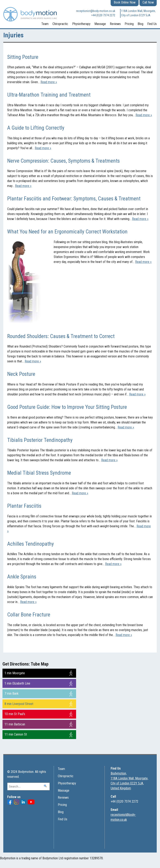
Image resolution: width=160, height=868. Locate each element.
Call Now (148, 2)
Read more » (49, 82)
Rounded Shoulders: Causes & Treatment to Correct (61, 336)
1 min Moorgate (15, 673)
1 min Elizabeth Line (17, 683)
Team (45, 24)
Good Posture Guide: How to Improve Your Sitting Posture (67, 407)
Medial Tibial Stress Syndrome (39, 473)
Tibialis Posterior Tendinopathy (40, 440)
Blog (140, 24)
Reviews (115, 24)
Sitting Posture (23, 57)
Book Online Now (125, 2)
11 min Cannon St (16, 734)
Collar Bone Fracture (29, 615)
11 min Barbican (15, 724)
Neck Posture (21, 374)
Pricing (129, 24)
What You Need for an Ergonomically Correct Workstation (67, 232)
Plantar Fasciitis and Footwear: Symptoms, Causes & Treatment (74, 199)
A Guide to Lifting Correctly (36, 128)
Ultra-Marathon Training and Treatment (49, 95)
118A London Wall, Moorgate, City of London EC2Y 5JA (138, 13)
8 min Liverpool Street (19, 704)
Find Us (152, 24)
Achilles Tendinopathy (31, 544)
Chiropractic (60, 24)
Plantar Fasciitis (24, 506)
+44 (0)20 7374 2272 (103, 15)
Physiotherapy (81, 24)
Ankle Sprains (22, 577)
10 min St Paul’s (15, 714)
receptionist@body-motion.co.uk (96, 11)
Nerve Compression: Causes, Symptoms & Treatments (63, 161)
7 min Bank (12, 694)
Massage (100, 24)
